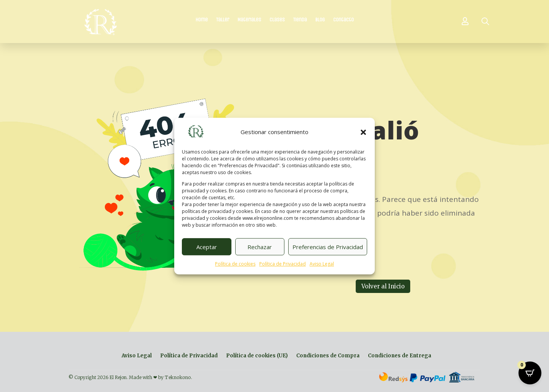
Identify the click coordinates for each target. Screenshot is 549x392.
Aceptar (207, 247)
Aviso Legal (322, 264)
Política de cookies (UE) (257, 356)
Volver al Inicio (383, 286)
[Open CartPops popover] (530, 373)
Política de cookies (235, 264)
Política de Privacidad (283, 264)
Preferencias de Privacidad (328, 247)
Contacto (344, 20)
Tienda (300, 20)
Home (202, 20)
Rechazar (260, 247)
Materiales (249, 20)
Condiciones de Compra (328, 356)
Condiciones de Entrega (400, 356)
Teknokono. (178, 377)
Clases (277, 20)
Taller (223, 20)
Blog (320, 20)
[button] (363, 132)
